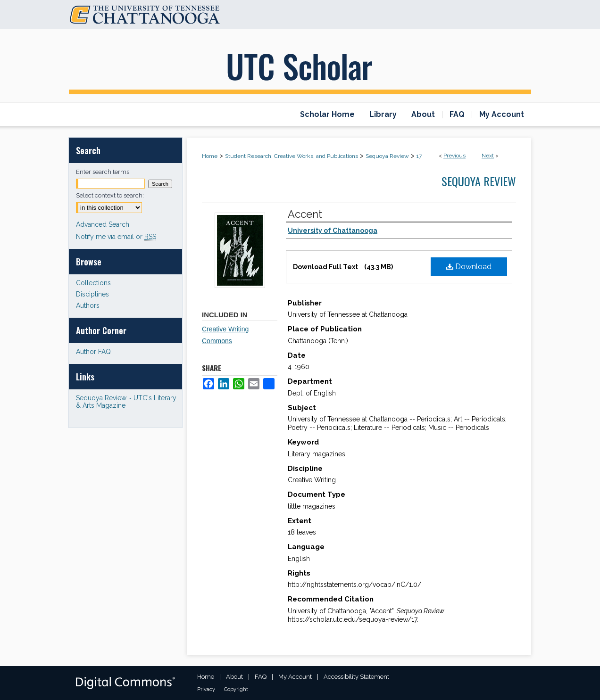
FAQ (261, 677)
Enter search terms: (103, 172)
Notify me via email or (116, 237)
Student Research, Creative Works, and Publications (292, 156)
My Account (295, 677)
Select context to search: (110, 195)
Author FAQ (93, 352)
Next (488, 156)
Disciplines (92, 294)
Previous (454, 156)
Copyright (236, 689)
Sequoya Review (387, 156)
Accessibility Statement (356, 677)
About (234, 677)
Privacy (206, 689)
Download (469, 267)
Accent (305, 214)
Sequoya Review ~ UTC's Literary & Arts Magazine (126, 402)
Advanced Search (103, 224)
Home (210, 156)
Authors (88, 305)
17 (419, 156)
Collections (93, 283)
